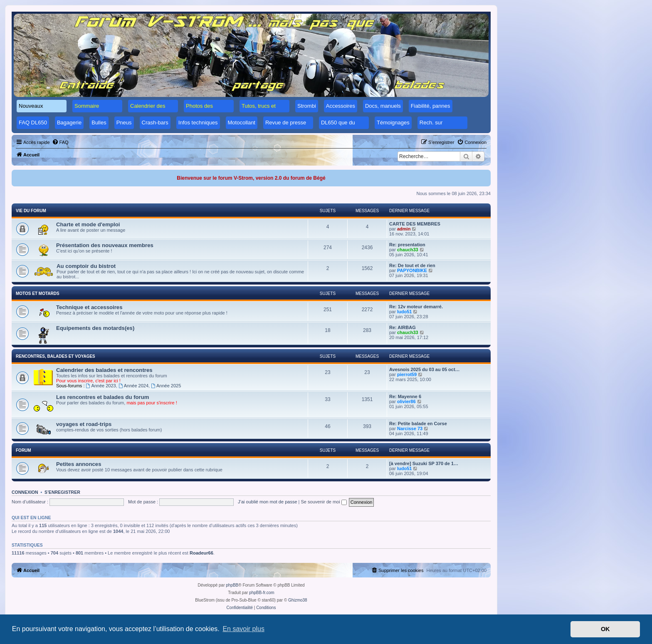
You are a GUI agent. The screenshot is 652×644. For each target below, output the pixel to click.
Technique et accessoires (89, 307)
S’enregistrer (62, 492)
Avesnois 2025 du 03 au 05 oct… (425, 369)
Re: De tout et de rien (412, 265)
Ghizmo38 (298, 600)
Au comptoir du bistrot (86, 266)
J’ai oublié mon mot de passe (267, 502)
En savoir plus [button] (243, 629)
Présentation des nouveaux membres (105, 245)
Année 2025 (166, 386)
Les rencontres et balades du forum (103, 397)
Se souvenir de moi (324, 502)
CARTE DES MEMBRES (415, 224)
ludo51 (404, 312)
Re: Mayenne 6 (405, 396)
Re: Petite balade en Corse (418, 424)
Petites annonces (79, 464)
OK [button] (605, 629)
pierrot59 (407, 374)
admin (404, 229)
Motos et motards (38, 294)
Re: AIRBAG (403, 327)
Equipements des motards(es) (95, 328)
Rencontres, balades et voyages (56, 356)
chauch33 (408, 250)
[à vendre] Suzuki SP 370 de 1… (424, 463)
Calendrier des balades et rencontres (104, 370)
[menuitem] (60, 142)
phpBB (232, 585)
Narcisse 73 (410, 429)
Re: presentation (407, 245)
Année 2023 (101, 386)
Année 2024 (133, 386)
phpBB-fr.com (262, 593)
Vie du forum (31, 211)
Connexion (25, 492)
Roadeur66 (201, 553)
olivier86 (406, 401)
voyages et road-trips (84, 424)
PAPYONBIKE (412, 270)
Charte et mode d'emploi (88, 224)
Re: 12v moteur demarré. (416, 307)
